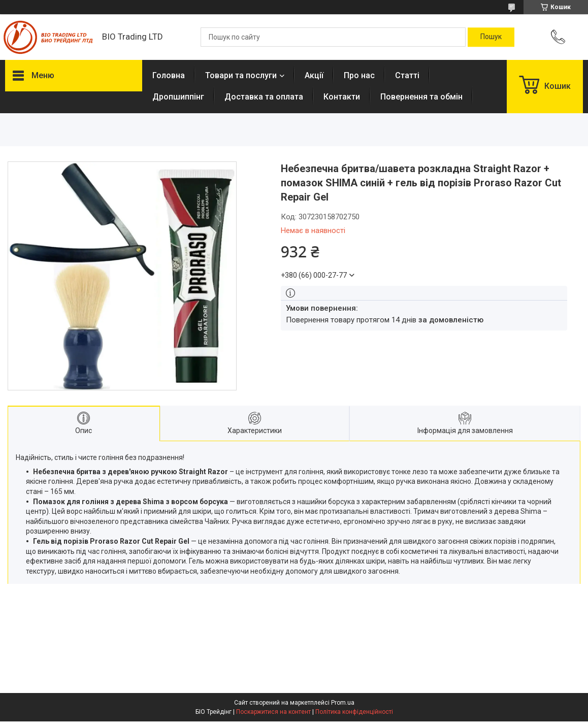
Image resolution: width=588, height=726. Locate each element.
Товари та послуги (241, 75)
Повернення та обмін (421, 97)
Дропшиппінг (178, 97)
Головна (169, 75)
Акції (314, 75)
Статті (407, 75)
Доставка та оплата (264, 97)
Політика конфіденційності (354, 712)
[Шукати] (491, 37)
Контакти (342, 97)
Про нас (359, 75)
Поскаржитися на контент (273, 712)
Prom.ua (343, 703)
